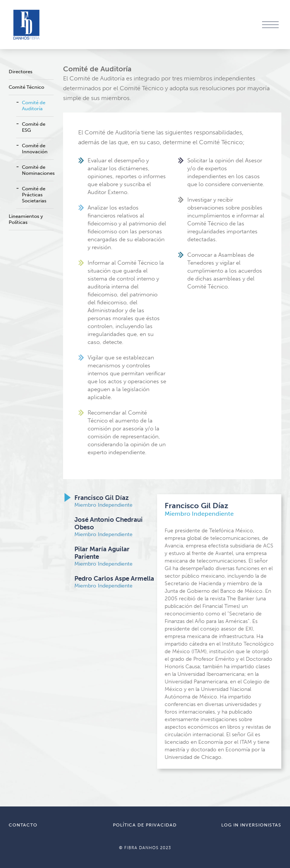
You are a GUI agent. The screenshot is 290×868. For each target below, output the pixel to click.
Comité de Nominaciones (38, 170)
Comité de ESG (34, 127)
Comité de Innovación (35, 149)
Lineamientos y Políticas (26, 219)
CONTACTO (23, 825)
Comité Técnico (26, 87)
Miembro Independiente (103, 501)
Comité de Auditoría (34, 106)
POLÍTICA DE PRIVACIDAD (145, 825)
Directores (21, 72)
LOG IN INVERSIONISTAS (251, 825)
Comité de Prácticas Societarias (34, 195)
